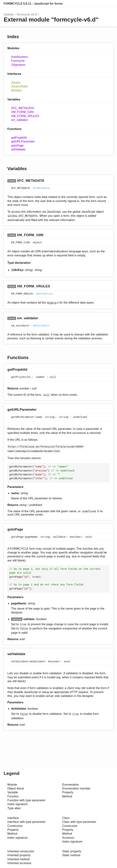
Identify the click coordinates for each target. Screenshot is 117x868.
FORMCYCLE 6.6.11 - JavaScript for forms (33, 4)
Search (110, 4)
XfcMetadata (41, 188)
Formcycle (18, 61)
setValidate (18, 149)
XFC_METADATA (22, 108)
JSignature (18, 65)
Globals (9, 14)
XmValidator (41, 326)
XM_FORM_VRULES (25, 116)
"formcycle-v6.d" (27, 14)
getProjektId (19, 138)
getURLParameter (23, 141)
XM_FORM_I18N (22, 112)
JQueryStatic (20, 86)
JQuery (16, 82)
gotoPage (17, 146)
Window (16, 90)
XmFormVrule (44, 294)
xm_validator (19, 120)
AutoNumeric (20, 57)
